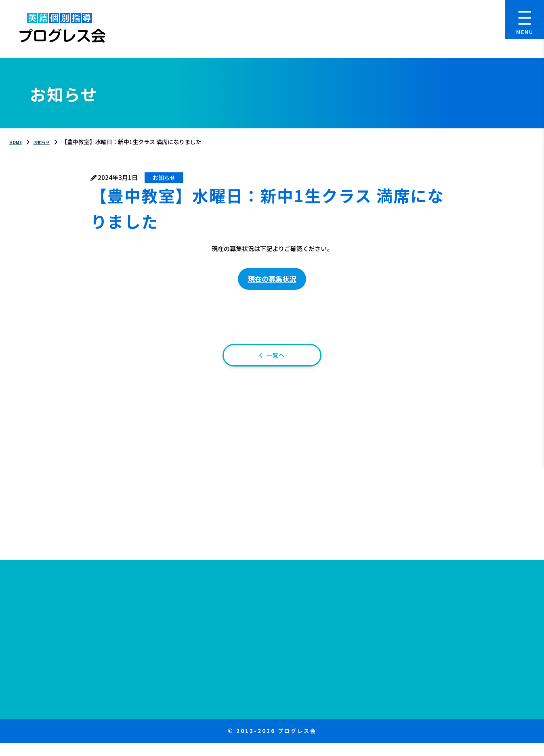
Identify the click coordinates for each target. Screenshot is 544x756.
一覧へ (276, 364)
